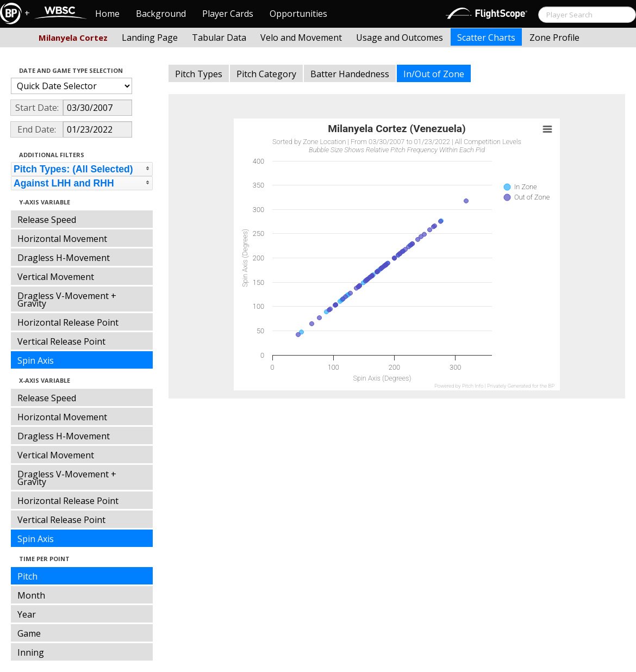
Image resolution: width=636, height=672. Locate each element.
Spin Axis (36, 360)
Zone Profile (554, 38)
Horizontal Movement (62, 239)
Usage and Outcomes (400, 38)
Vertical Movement (56, 277)
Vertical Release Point (61, 341)
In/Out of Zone (434, 74)
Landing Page (150, 38)
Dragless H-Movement (64, 258)
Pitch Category (266, 74)
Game (29, 633)
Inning (31, 652)
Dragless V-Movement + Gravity (67, 300)
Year (27, 614)
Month (31, 595)
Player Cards (228, 14)
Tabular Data (219, 38)
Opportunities (298, 14)
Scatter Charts (486, 38)
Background (161, 14)
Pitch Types (199, 74)
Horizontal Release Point (68, 322)
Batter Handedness (350, 74)
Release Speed (47, 220)
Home (107, 14)
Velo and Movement (301, 38)
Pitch (27, 576)
